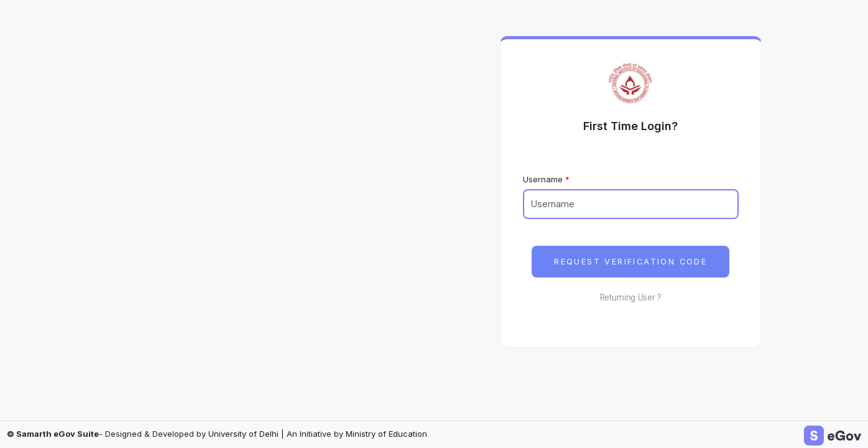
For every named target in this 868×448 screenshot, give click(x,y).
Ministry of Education (386, 434)
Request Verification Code (630, 262)
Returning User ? (631, 297)
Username (543, 179)
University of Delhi (243, 434)
